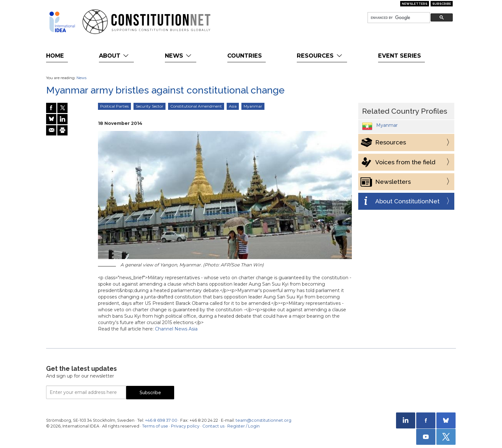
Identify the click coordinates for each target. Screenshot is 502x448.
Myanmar (253, 106)
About (114, 56)
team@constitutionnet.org (263, 420)
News (179, 56)
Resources (320, 56)
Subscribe (442, 4)
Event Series (400, 56)
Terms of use (155, 426)
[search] (398, 18)
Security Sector (150, 106)
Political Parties (114, 106)
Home (55, 56)
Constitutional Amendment (196, 106)
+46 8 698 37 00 (161, 420)
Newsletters (415, 4)
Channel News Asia (176, 329)
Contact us (213, 426)
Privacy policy (185, 426)
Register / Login (243, 426)
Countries (245, 56)
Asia (233, 106)
